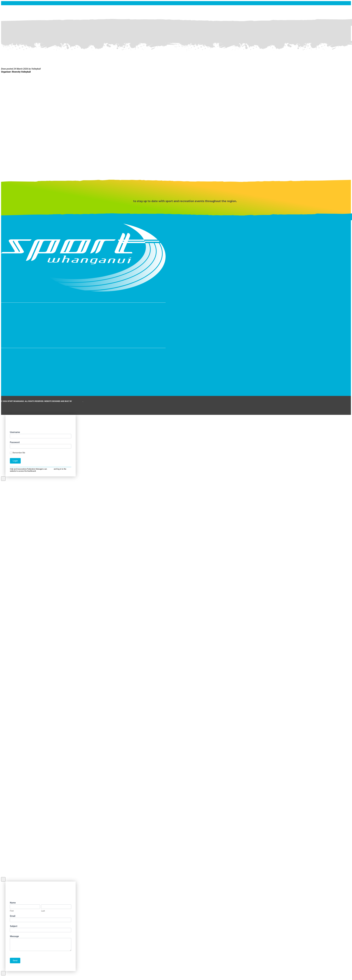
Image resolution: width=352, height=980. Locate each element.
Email (13, 916)
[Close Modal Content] (3, 479)
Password (15, 442)
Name (14, 903)
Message (15, 936)
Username (15, 432)
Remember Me (17, 453)
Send (15, 961)
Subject (14, 926)
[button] (83, 326)
